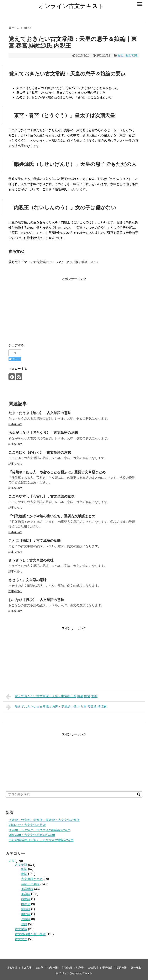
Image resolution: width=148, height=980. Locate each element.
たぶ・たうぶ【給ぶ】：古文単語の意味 (40, 413)
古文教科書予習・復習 (30, 934)
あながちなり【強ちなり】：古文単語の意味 (43, 433)
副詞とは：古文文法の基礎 (27, 825)
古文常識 (131, 55)
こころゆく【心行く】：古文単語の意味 (40, 452)
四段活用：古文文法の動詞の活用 (32, 835)
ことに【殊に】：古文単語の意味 (34, 541)
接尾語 (26, 909)
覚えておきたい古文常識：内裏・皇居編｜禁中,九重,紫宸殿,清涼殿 (56, 707)
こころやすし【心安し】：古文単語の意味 (41, 496)
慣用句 (26, 904)
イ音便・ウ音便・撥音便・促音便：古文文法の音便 (44, 820)
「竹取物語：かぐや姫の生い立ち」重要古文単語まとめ (52, 516)
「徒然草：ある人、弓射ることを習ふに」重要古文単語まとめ (57, 472)
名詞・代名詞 (30, 884)
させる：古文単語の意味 (28, 580)
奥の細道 (136, 968)
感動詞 (26, 899)
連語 (24, 924)
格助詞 (26, 914)
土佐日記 (93, 968)
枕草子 (80, 968)
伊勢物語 (67, 968)
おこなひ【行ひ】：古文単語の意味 (36, 600)
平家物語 (107, 968)
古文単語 (21, 865)
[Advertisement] (74, 308)
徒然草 (39, 968)
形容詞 (26, 894)
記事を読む (15, 424)
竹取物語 (53, 968)
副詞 (24, 869)
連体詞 (26, 919)
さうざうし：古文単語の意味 (31, 560)
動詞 (24, 874)
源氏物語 (122, 968)
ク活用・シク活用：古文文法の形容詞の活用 (40, 830)
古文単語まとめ (32, 879)
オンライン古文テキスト (71, 6)
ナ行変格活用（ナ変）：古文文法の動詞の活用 (41, 840)
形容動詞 (27, 889)
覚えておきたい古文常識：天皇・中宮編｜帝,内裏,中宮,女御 (52, 697)
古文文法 (21, 939)
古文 (120, 55)
